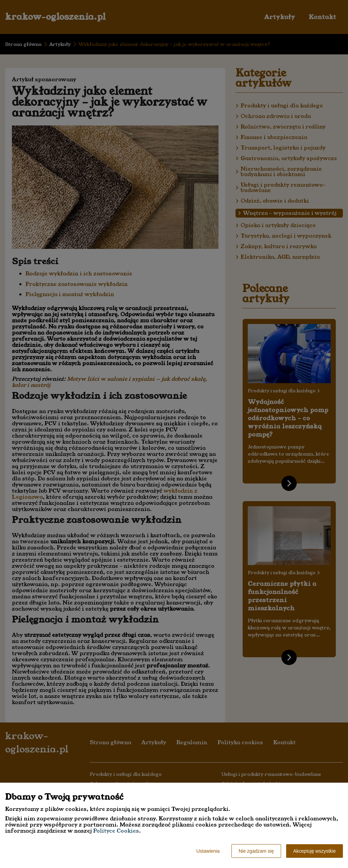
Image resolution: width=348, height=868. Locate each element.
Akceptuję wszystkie (315, 851)
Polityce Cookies (116, 831)
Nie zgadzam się (256, 851)
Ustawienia (208, 851)
